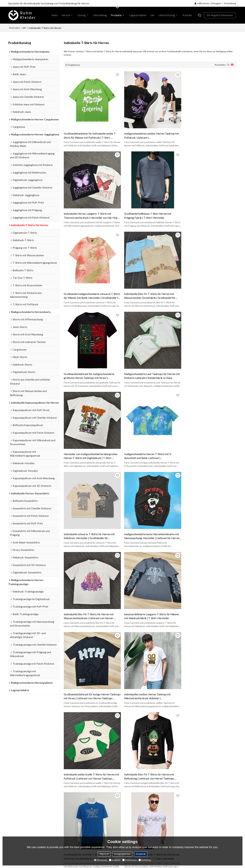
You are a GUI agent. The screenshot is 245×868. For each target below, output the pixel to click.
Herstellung (100, 15)
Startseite (15, 28)
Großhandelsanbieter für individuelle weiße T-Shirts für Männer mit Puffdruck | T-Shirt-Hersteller (90, 134)
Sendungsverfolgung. (127, 756)
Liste (228, 65)
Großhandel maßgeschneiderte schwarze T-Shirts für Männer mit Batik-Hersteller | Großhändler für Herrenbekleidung (147, 213)
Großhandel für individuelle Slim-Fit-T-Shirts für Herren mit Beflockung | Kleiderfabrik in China (150, 683)
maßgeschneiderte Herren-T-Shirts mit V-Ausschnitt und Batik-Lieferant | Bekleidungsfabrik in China (88, 370)
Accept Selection (122, 854)
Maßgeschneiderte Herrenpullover (28, 799)
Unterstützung (167, 15)
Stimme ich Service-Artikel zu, (195, 818)
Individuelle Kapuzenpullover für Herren (31, 771)
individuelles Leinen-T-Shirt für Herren (175, 723)
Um (152, 15)
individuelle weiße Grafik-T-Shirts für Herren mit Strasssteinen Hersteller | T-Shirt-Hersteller (150, 605)
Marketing (145, 860)
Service (66, 15)
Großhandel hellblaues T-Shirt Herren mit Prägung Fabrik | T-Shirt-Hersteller (87, 212)
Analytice (115, 860)
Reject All (104, 854)
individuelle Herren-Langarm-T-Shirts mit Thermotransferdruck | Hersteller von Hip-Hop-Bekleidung (209, 134)
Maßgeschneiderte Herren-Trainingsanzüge (24, 763)
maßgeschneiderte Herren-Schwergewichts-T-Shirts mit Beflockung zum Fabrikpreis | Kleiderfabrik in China (208, 684)
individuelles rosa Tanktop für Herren (134, 728)
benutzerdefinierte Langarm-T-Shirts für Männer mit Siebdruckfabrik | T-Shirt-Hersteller (150, 448)
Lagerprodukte (137, 15)
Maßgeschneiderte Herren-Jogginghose (31, 782)
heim (54, 15)
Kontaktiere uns (71, 784)
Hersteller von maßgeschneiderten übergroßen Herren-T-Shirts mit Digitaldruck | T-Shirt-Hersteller (208, 291)
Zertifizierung (123, 761)
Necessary (101, 860)
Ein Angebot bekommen (220, 15)
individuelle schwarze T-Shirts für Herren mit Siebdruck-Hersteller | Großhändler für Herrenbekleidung (148, 370)
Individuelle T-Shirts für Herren (26, 756)
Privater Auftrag (71, 761)
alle (24, 28)
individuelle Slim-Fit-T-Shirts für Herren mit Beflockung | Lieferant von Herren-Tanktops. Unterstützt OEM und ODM (207, 527)
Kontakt (187, 15)
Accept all (141, 854)
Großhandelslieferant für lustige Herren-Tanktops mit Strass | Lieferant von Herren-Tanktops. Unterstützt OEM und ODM (206, 448)
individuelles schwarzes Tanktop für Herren (130, 723)
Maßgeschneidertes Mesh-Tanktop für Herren (88, 728)
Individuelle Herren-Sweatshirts (26, 777)
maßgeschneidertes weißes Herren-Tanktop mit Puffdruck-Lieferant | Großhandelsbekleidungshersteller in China (150, 134)
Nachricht (67, 778)
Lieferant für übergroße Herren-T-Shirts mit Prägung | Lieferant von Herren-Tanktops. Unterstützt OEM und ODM (89, 684)
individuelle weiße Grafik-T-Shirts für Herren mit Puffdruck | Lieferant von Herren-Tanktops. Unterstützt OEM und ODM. (150, 527)
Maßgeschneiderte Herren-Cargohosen (31, 793)
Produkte (116, 15)
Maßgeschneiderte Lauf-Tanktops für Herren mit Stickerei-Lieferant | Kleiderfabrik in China (149, 291)
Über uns (66, 756)
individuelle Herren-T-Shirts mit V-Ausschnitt (179, 728)
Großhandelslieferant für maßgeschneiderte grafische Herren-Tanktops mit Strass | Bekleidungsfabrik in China (89, 291)
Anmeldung (230, 3)
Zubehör (180, 809)
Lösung (81, 15)
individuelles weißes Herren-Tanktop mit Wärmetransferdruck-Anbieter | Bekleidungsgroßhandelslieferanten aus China (90, 527)
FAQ (118, 767)
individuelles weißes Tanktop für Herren (85, 723)
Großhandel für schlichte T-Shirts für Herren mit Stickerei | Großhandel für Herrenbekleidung (91, 605)
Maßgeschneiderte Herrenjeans (26, 805)
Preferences (130, 860)
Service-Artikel (210, 819)
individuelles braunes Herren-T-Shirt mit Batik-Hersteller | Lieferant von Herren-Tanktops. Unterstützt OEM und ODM (208, 605)
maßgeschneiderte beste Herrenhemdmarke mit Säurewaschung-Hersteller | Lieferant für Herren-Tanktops (209, 370)
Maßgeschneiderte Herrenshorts (27, 788)
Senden (183, 827)
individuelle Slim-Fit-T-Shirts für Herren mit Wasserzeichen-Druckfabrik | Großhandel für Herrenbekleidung (207, 213)
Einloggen (216, 3)
